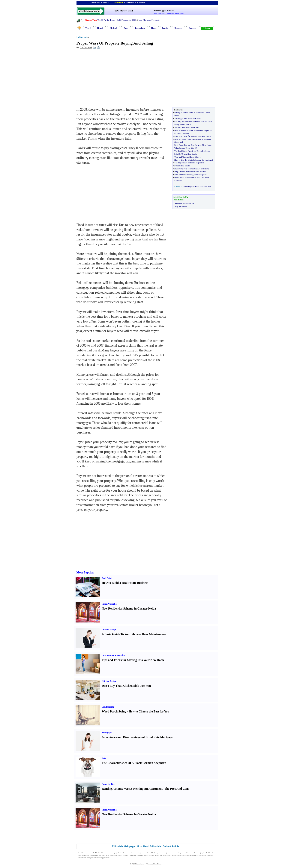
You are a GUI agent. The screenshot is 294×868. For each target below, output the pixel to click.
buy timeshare (181, 207)
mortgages (134, 855)
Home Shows (195, 157)
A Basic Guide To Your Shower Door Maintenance (134, 634)
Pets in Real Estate (182, 166)
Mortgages (107, 733)
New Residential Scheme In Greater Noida (129, 609)
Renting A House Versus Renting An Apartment (132, 789)
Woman (207, 28)
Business (178, 28)
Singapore (119, 2)
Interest (193, 28)
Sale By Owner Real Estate (186, 154)
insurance (126, 855)
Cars (126, 28)
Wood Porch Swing (114, 711)
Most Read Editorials (149, 846)
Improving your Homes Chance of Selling (192, 169)
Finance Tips (91, 20)
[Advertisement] (107, 79)
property (188, 855)
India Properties (110, 604)
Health (100, 28)
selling (179, 853)
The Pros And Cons (177, 789)
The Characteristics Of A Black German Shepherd (134, 763)
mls (211, 160)
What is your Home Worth (185, 148)
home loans (118, 855)
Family (165, 28)
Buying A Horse (181, 113)
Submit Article (171, 846)
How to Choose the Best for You (149, 711)
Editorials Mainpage (123, 846)
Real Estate (107, 578)
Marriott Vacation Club (185, 204)
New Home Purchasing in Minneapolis (190, 175)
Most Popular (85, 572)
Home (154, 28)
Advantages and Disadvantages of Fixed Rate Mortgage (137, 737)
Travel (88, 28)
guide (118, 853)
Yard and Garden (181, 157)
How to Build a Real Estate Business (125, 583)
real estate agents (153, 855)
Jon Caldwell (86, 47)
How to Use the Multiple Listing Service (191, 160)
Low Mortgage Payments (149, 20)
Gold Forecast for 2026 (126, 20)
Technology (140, 28)
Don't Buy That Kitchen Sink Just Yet (126, 686)
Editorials (82, 37)
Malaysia (141, 2)
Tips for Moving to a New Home (197, 136)
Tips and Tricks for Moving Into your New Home (133, 660)
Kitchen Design (109, 681)
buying (164, 853)
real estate (146, 853)
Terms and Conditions (154, 864)
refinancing (197, 853)
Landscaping (108, 707)
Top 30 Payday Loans (106, 20)
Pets (104, 758)
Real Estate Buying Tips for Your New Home (193, 145)
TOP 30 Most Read (124, 11)
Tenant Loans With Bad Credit (187, 127)
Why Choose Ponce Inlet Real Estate (190, 171)
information (94, 855)
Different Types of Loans (163, 11)
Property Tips (108, 784)
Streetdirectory (140, 864)
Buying (174, 855)
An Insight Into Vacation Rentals (188, 119)
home (174, 853)
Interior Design (109, 630)
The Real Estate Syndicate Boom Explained (192, 151)
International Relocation (114, 655)
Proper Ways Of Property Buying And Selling (115, 43)
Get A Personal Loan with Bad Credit (168, 14)
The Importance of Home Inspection (189, 163)
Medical (113, 28)
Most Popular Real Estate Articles (197, 186)
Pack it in (178, 136)
